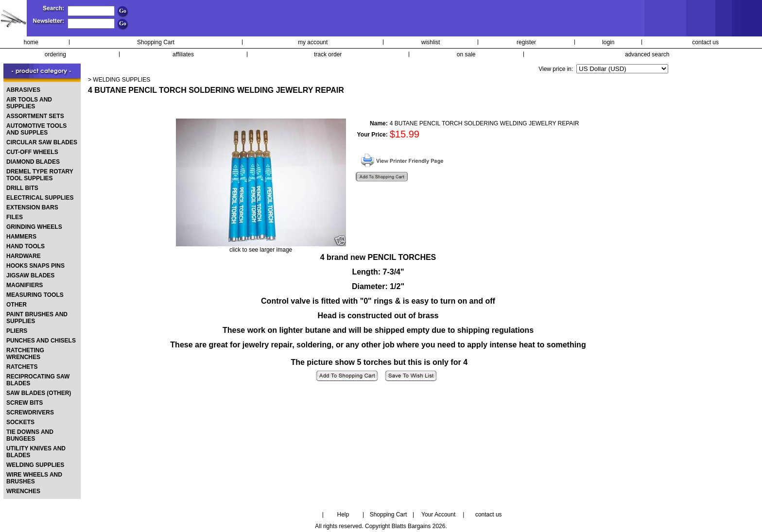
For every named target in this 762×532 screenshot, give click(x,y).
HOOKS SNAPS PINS (35, 266)
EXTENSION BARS (32, 207)
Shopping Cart (156, 42)
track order (328, 54)
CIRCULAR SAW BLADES (42, 142)
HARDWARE (24, 256)
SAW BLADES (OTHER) (39, 393)
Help (343, 515)
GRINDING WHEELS (34, 227)
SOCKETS (20, 422)
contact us (705, 42)
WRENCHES (23, 491)
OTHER (17, 305)
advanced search (647, 54)
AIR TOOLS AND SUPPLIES (29, 103)
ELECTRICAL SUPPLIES (40, 198)
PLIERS (17, 331)
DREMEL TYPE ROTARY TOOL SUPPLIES (40, 175)
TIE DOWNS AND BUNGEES (30, 435)
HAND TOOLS (26, 246)
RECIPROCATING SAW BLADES (38, 380)
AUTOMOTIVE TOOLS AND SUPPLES (36, 129)
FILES (15, 217)
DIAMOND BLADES (33, 162)
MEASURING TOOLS (35, 295)
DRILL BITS (22, 188)
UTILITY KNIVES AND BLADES (36, 452)
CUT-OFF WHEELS (32, 152)
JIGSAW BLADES (30, 275)
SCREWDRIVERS (30, 412)
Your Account (438, 515)
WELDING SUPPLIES (35, 465)
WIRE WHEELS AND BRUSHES (34, 478)
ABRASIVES (23, 90)
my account (313, 42)
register (526, 42)
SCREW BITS (25, 403)
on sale (466, 54)
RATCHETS (22, 367)
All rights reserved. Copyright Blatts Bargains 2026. (381, 526)
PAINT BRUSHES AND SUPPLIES (37, 318)
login (608, 42)
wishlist (431, 42)
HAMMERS (21, 237)
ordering (55, 54)
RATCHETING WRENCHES (25, 354)
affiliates (183, 54)
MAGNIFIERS (25, 285)
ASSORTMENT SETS (35, 116)
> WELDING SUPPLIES (119, 80)
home (31, 42)
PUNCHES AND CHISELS (41, 341)
